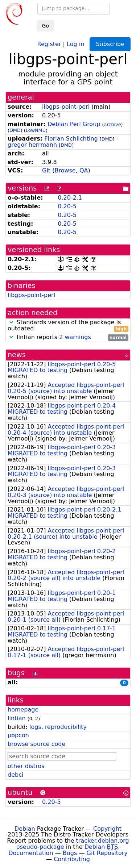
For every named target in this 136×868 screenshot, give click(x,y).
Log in (75, 44)
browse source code (36, 744)
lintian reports (68, 337)
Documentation (31, 853)
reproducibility (66, 727)
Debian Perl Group (74, 124)
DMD (15, 130)
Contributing (72, 859)
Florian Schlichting (71, 139)
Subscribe (110, 44)
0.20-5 (67, 206)
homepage (23, 710)
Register (49, 44)
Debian (25, 829)
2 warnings (75, 337)
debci (15, 775)
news (17, 355)
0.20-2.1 (70, 198)
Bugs (70, 853)
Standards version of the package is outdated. (68, 326)
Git (46, 170)
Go (46, 26)
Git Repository (107, 853)
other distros (26, 766)
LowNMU (36, 130)
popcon (18, 735)
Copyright (107, 829)
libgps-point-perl (66, 107)
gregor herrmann (32, 145)
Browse (65, 170)
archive (113, 124)
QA (84, 170)
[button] (11, 322)
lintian (17, 718)
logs (35, 727)
